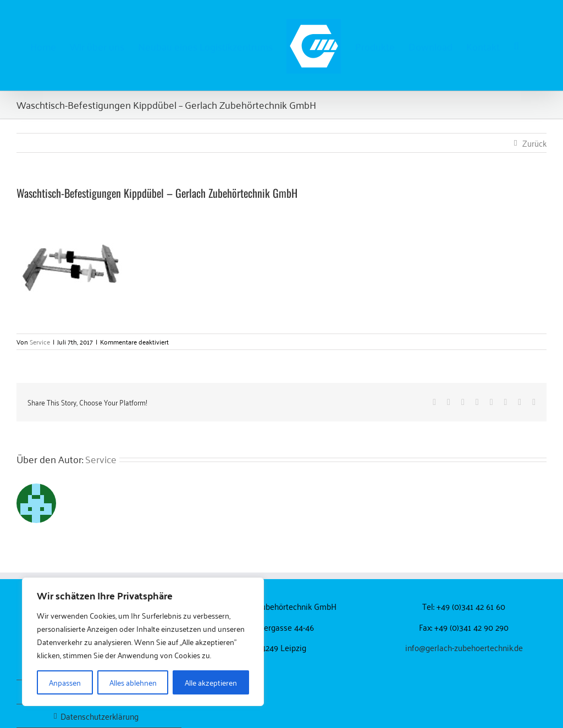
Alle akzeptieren (211, 682)
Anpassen (65, 682)
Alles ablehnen (133, 682)
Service (40, 341)
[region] (143, 642)
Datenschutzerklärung (100, 716)
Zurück (534, 143)
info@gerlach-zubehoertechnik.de (464, 647)
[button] (516, 46)
